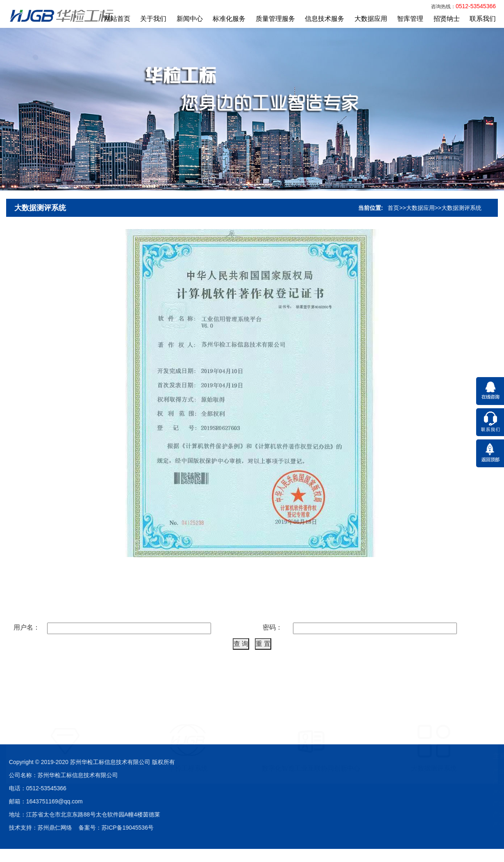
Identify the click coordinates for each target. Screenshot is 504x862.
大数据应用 (371, 19)
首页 (393, 223)
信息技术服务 (325, 19)
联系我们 (483, 19)
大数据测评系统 (40, 223)
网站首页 (117, 19)
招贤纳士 (447, 19)
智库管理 (410, 19)
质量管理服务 (275, 19)
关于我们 (153, 19)
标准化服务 (229, 19)
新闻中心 (190, 19)
